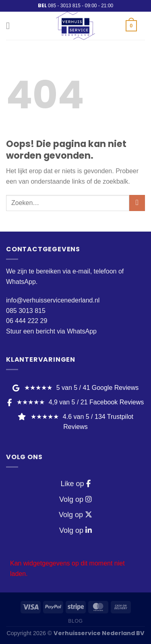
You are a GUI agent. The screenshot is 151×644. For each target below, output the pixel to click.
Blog (75, 621)
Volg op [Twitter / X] (75, 515)
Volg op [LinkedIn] (75, 530)
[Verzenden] (137, 203)
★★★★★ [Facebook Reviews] (75, 402)
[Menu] (11, 26)
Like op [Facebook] (75, 484)
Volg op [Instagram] (75, 499)
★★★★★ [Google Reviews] (75, 388)
